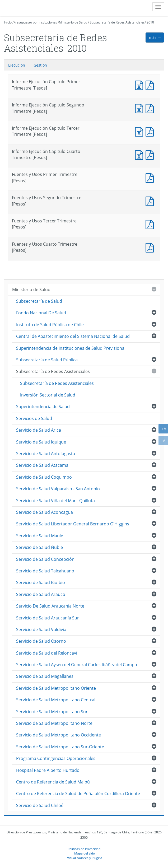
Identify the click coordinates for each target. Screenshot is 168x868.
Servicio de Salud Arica (39, 430)
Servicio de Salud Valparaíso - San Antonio (58, 489)
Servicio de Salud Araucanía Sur (48, 618)
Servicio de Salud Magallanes (45, 676)
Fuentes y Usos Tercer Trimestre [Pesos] (151, 224)
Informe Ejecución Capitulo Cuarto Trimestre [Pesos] (140, 154)
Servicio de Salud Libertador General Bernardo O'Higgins (73, 524)
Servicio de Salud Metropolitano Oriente (56, 688)
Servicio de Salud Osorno (41, 641)
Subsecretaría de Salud (39, 301)
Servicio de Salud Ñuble (39, 547)
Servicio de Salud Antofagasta (46, 454)
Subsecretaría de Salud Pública (47, 360)
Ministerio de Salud (73, 22)
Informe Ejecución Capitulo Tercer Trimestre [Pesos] (140, 131)
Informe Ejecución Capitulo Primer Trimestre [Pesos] (140, 85)
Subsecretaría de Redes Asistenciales (117, 22)
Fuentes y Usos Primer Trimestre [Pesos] (151, 177)
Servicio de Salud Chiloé (40, 805)
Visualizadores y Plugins (85, 858)
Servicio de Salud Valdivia (41, 629)
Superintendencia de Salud (43, 407)
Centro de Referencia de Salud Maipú (53, 782)
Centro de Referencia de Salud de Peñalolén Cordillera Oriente (78, 794)
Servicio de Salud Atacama (42, 465)
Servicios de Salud (34, 418)
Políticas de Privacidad (84, 849)
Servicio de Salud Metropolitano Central (56, 700)
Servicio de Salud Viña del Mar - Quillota (55, 501)
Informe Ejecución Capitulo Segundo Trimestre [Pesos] (140, 108)
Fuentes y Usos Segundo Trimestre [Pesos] (151, 201)
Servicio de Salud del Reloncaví (47, 653)
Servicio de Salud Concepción (45, 559)
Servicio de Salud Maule (40, 536)
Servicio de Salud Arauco (41, 594)
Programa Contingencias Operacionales (56, 758)
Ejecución (17, 65)
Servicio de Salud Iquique (41, 442)
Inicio (8, 22)
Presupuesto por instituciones (35, 22)
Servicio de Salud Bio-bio (41, 582)
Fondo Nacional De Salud (41, 313)
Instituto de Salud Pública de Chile (50, 325)
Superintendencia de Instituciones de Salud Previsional (71, 348)
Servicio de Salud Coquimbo (44, 477)
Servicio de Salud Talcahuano (45, 571)
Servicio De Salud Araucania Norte (50, 606)
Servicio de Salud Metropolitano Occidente (59, 735)
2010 (150, 22)
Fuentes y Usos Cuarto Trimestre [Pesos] (151, 247)
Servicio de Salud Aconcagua (45, 512)
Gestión (40, 65)
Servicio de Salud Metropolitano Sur (52, 712)
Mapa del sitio (85, 853)
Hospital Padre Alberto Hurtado (48, 770)
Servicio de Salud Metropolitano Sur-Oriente (60, 747)
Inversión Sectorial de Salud (48, 395)
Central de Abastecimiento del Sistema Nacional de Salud (73, 336)
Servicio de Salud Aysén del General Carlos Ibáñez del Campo (77, 665)
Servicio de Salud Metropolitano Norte (54, 723)
